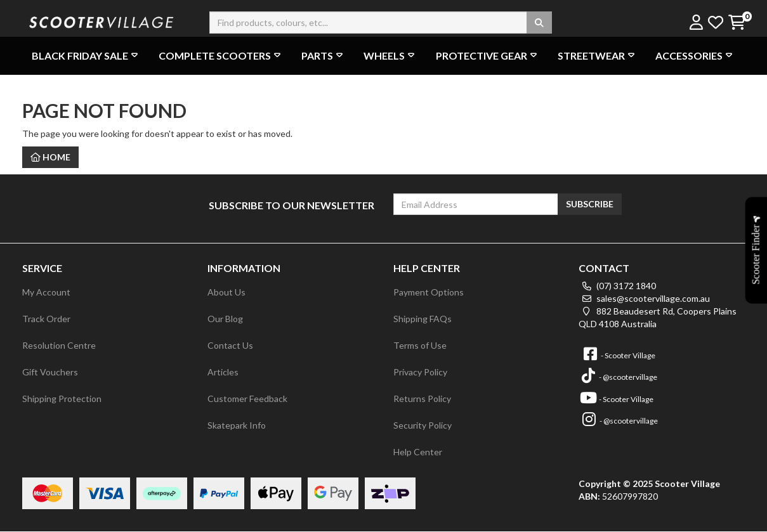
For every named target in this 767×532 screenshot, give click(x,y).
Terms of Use (420, 345)
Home (50, 157)
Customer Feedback (247, 399)
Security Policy (423, 425)
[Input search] (381, 23)
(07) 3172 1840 (617, 286)
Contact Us (230, 345)
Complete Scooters (221, 55)
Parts (324, 55)
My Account (46, 292)
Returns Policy (422, 399)
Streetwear (598, 55)
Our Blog (225, 319)
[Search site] (539, 23)
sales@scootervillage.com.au (644, 298)
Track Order (46, 319)
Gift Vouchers (50, 372)
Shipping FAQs (423, 319)
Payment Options (429, 292)
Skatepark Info (237, 425)
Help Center (418, 452)
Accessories (695, 55)
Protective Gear (488, 55)
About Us (226, 292)
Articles (223, 372)
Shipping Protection (62, 399)
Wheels (390, 55)
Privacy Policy (420, 372)
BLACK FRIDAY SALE (86, 55)
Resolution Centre (59, 345)
